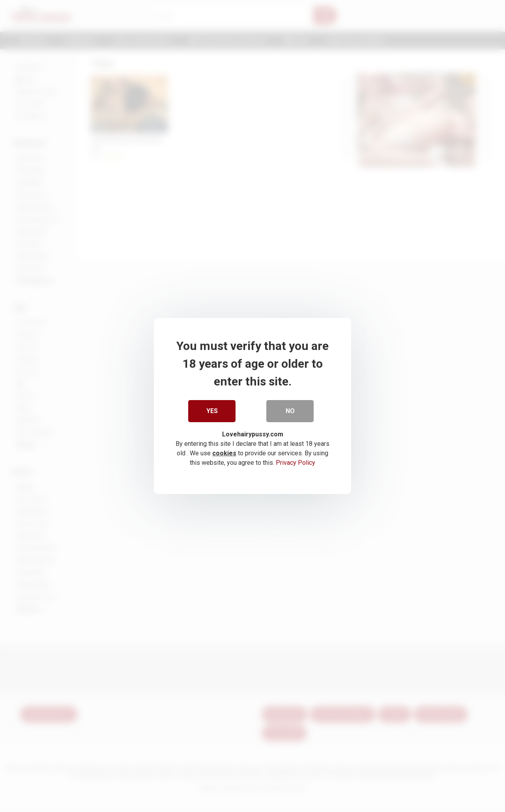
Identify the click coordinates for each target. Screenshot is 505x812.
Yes (212, 411)
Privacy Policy (296, 463)
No (290, 411)
